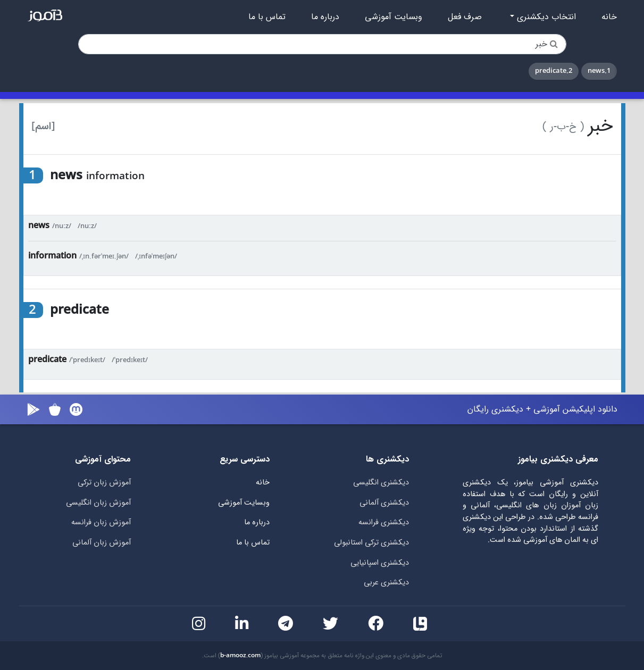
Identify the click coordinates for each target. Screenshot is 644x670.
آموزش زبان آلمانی (102, 543)
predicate (47, 360)
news (39, 226)
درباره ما (325, 17)
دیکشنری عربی (386, 583)
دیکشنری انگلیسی (381, 483)
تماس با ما (267, 17)
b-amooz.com (240, 656)
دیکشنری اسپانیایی (380, 563)
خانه (609, 17)
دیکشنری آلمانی (384, 503)
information (52, 256)
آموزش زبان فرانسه (101, 522)
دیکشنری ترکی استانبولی (371, 543)
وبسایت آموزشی (394, 17)
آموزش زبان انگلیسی (98, 503)
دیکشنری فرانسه (384, 522)
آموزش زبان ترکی (104, 483)
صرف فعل (465, 17)
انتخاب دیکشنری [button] (545, 17)
